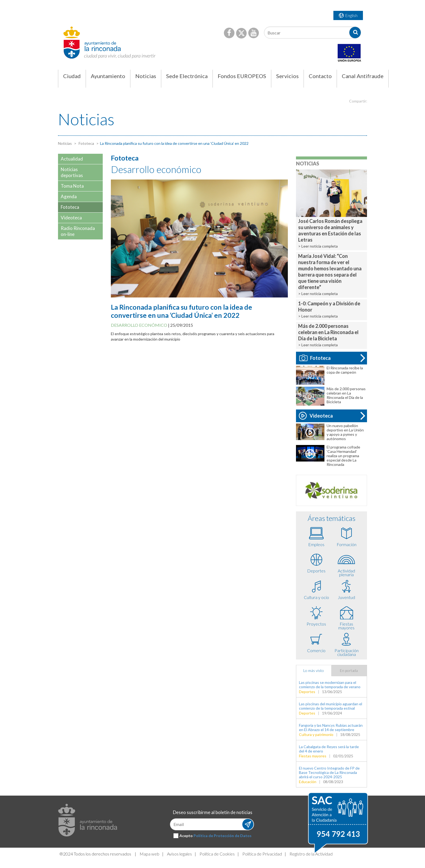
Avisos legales (179, 854)
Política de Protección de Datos (223, 836)
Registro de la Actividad (311, 854)
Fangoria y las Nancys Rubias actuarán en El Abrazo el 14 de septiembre (331, 727)
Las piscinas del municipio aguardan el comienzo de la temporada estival (331, 706)
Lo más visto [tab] (314, 670)
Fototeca (86, 143)
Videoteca (316, 416)
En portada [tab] (349, 670)
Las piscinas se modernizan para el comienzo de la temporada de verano (330, 685)
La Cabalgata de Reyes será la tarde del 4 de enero (329, 749)
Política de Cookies (217, 854)
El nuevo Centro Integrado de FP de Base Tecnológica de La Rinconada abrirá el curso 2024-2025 (329, 772)
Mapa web (149, 854)
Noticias (65, 143)
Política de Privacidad (262, 854)
